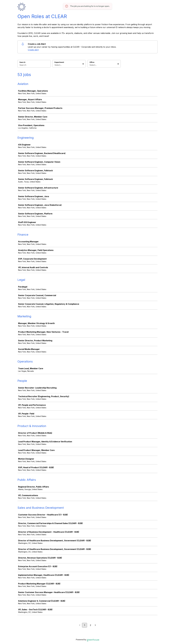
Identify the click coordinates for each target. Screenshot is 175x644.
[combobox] (55, 65)
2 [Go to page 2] (90, 625)
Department (59, 62)
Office (92, 62)
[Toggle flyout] (83, 64)
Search (22, 62)
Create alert (33, 50)
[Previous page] (80, 625)
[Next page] (95, 625)
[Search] (34, 65)
